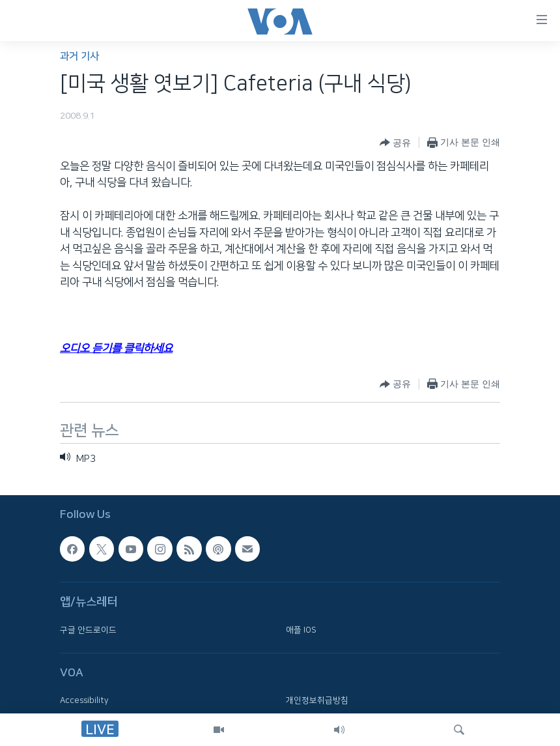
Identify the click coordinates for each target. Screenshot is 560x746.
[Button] (395, 143)
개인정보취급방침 (317, 700)
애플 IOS (301, 629)
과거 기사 (79, 56)
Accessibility (84, 700)
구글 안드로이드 (88, 629)
